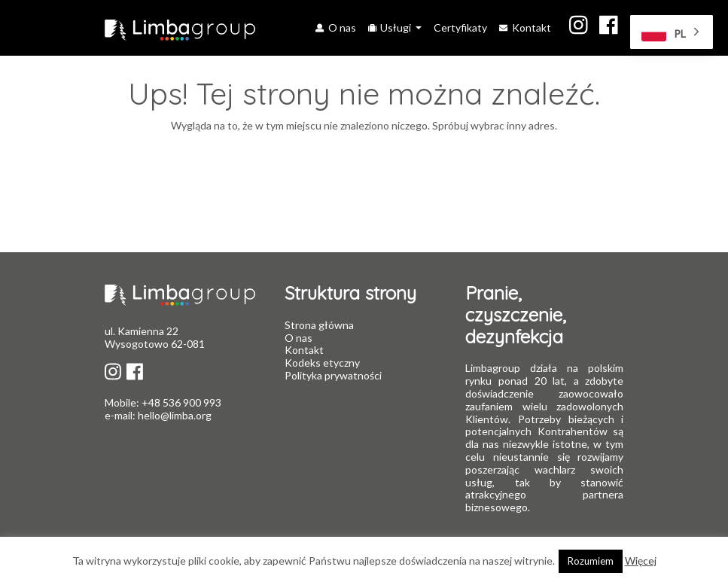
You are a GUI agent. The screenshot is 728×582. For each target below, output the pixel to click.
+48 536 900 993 (180, 402)
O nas (335, 27)
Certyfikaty (460, 27)
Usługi (391, 27)
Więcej (641, 561)
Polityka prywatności (333, 375)
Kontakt (525, 27)
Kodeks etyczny (322, 363)
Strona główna (319, 325)
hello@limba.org (175, 415)
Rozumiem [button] (591, 561)
